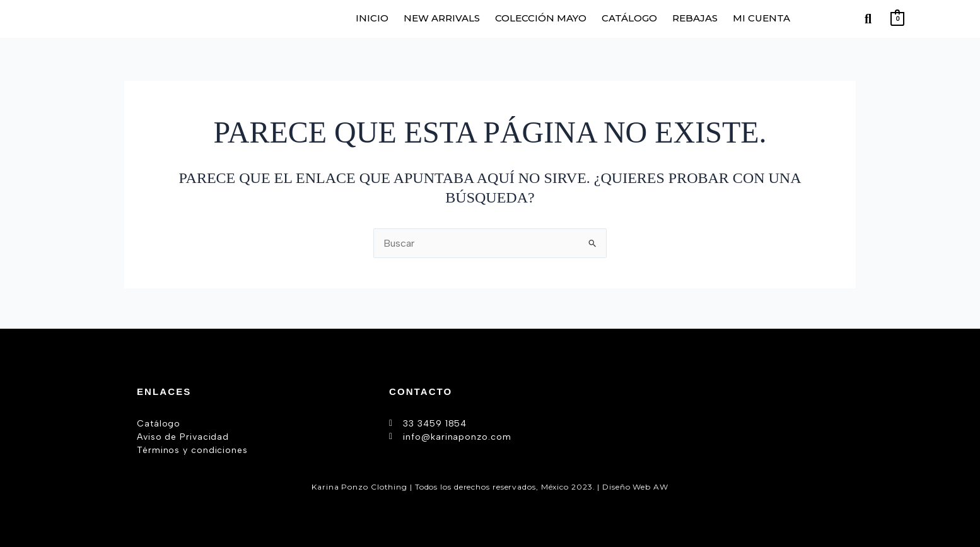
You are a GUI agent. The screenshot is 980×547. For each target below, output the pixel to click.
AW (661, 486)
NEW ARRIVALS (442, 18)
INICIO (372, 18)
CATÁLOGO (629, 18)
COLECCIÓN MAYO (541, 18)
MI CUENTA (761, 18)
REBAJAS (695, 18)
